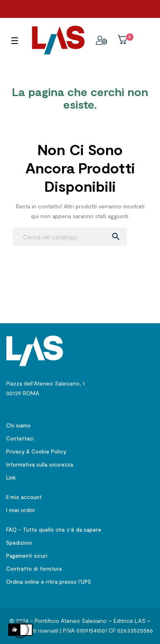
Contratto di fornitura (34, 569)
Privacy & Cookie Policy (36, 451)
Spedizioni (19, 543)
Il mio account (24, 497)
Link (11, 478)
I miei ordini (20, 510)
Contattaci (20, 438)
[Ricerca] (70, 237)
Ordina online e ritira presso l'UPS (49, 582)
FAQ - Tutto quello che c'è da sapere (54, 530)
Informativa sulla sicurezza (40, 464)
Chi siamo (18, 425)
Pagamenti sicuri (27, 556)
